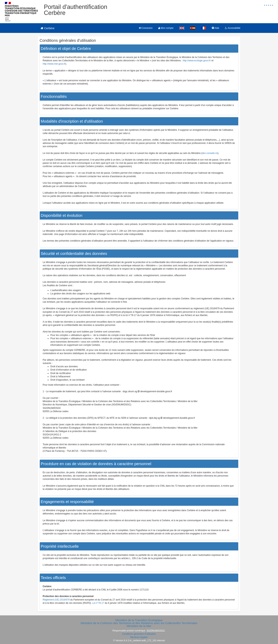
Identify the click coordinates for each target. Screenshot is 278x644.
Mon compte (166, 28)
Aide (216, 28)
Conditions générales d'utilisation (139, 634)
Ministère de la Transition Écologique (139, 620)
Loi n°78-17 (98, 603)
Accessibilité (233, 28)
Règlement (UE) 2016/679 (56, 600)
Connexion (146, 28)
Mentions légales (139, 637)
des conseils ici (210, 153)
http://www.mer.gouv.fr (54, 64)
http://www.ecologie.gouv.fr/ (197, 61)
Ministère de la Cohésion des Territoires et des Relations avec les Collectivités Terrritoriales (139, 623)
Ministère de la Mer (139, 626)
